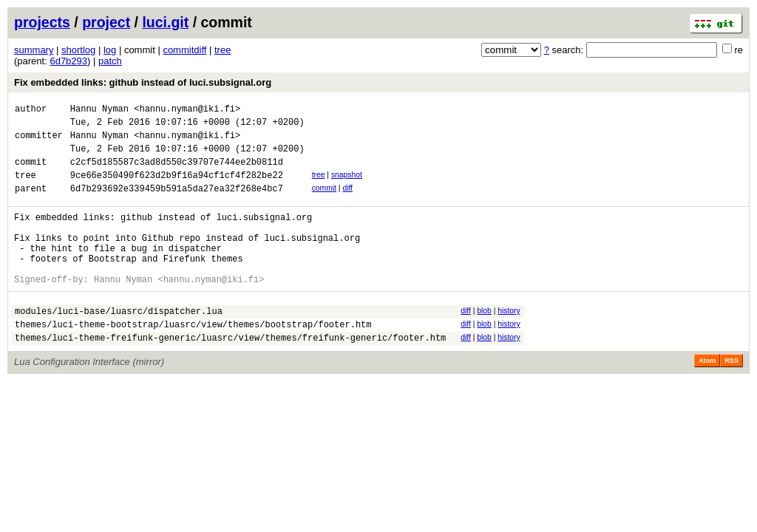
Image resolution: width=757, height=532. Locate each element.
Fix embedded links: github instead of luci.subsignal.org (143, 82)
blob (484, 342)
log (110, 50)
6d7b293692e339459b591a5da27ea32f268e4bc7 (177, 204)
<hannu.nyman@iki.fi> (187, 110)
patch (110, 61)
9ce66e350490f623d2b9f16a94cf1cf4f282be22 (177, 188)
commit (324, 201)
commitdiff (184, 50)
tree (223, 50)
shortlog (78, 50)
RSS (731, 398)
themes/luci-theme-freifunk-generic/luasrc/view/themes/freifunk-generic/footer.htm (230, 375)
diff (347, 201)
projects (42, 22)
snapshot (347, 186)
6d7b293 (68, 61)
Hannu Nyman (99, 110)
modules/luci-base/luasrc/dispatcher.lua (119, 344)
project (106, 22)
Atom (707, 398)
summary (34, 50)
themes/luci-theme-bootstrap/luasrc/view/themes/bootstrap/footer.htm (193, 359)
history (509, 342)
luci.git (165, 22)
